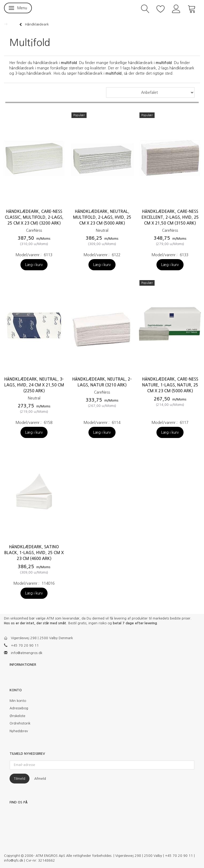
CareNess (34, 230)
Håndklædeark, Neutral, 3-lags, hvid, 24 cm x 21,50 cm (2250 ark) (34, 385)
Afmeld (40, 779)
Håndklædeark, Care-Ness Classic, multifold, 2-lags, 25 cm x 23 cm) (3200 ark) (34, 217)
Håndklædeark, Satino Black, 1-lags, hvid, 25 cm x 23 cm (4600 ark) (34, 553)
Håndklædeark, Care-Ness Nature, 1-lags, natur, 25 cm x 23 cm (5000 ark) (170, 385)
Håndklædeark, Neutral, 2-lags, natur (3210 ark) (102, 382)
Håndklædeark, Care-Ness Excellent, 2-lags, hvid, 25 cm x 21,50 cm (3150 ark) (170, 217)
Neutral (102, 230)
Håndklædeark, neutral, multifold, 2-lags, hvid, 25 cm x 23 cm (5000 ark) (102, 217)
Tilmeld (20, 779)
